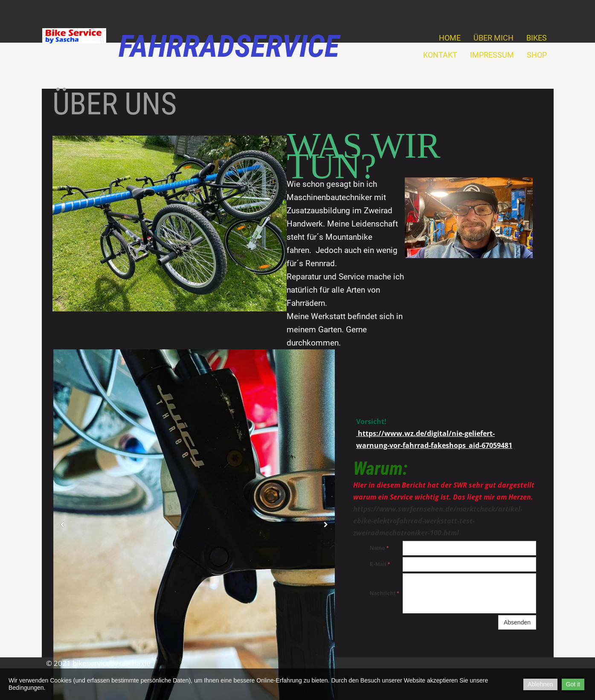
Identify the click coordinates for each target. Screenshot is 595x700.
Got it (573, 684)
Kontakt (440, 55)
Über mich (493, 38)
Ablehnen (540, 684)
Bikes (537, 38)
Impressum (492, 55)
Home (450, 38)
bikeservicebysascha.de (112, 663)
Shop (537, 55)
